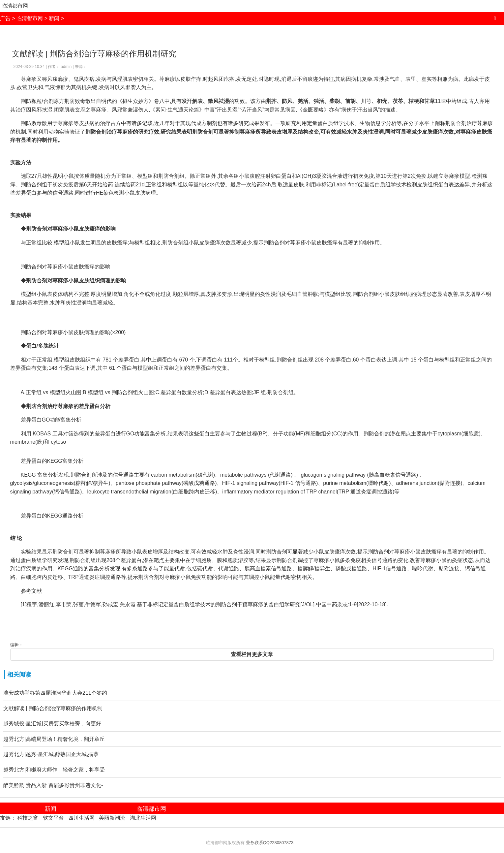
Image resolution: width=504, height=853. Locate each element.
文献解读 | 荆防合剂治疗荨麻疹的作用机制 (53, 708)
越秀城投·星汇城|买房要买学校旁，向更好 (52, 724)
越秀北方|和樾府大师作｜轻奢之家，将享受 (54, 770)
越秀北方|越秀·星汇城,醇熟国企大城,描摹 (51, 754)
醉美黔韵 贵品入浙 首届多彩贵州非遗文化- (53, 785)
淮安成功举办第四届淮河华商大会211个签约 (55, 693)
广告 (5, 18)
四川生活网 (81, 818)
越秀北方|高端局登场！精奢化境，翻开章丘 (54, 739)
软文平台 (53, 818)
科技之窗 (28, 818)
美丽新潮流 (112, 818)
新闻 (54, 18)
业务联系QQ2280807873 (270, 843)
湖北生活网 (143, 818)
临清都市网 (15, 6)
